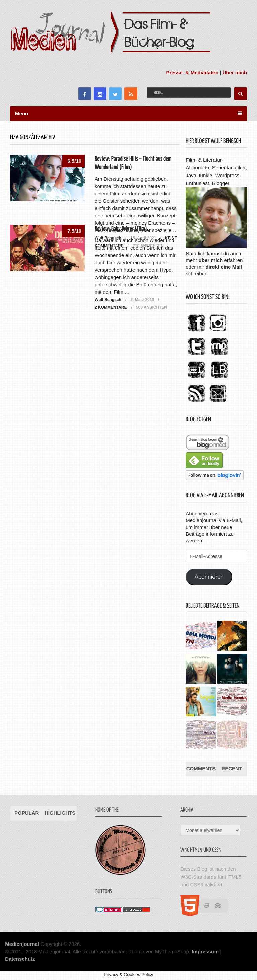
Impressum (205, 951)
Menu (22, 113)
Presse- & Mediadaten (192, 73)
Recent (232, 768)
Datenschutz (20, 959)
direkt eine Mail (224, 267)
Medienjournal (22, 944)
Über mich (235, 73)
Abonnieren (209, 577)
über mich (211, 260)
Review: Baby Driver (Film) (121, 229)
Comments (201, 768)
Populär (27, 813)
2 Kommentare (111, 307)
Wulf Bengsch (108, 300)
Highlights (60, 813)
